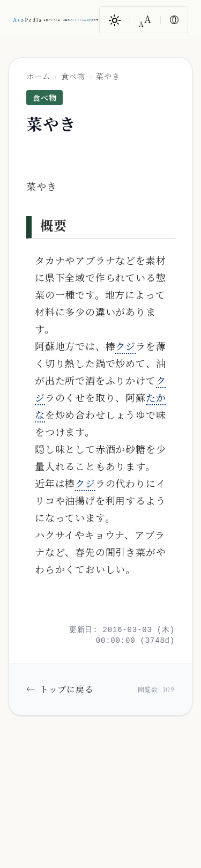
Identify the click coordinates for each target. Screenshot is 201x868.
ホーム (38, 76)
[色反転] (174, 20)
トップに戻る (60, 689)
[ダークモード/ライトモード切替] (115, 20)
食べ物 (73, 76)
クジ (125, 346)
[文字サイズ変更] (145, 20)
